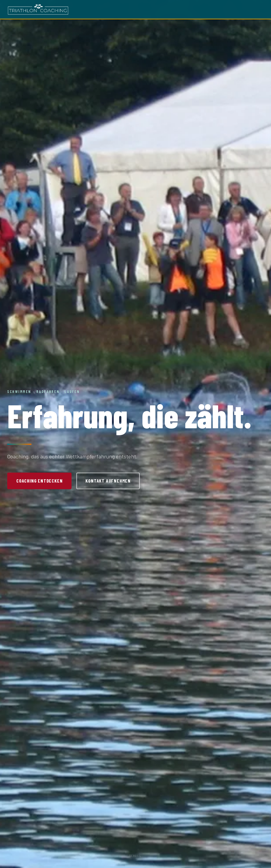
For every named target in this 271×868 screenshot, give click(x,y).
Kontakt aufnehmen (108, 481)
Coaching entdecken (39, 481)
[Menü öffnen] (260, 9)
